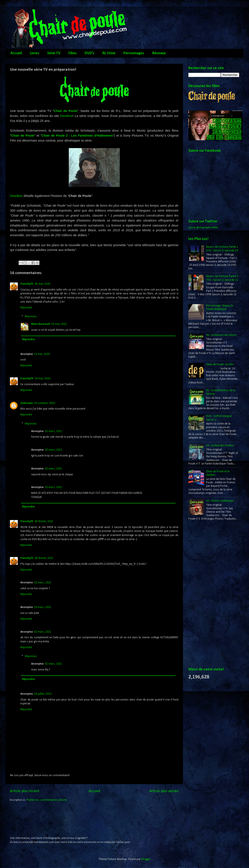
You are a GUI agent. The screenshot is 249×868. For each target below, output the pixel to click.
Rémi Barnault (41, 324)
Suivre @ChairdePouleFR (203, 228)
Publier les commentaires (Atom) (47, 800)
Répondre (26, 308)
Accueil (16, 53)
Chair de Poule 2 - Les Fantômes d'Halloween (77, 136)
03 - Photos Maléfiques (220, 501)
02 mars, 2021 (53, 431)
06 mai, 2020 (42, 284)
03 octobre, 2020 (45, 403)
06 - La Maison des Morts (221, 335)
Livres (35, 53)
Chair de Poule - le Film (220, 365)
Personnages (134, 53)
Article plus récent (25, 791)
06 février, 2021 (44, 521)
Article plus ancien (164, 791)
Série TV (54, 53)
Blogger (146, 859)
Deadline (66, 116)
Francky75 (27, 284)
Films (73, 53)
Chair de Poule (66, 111)
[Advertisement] (206, 594)
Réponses (31, 317)
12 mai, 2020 (42, 354)
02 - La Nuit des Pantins (220, 446)
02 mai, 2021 (59, 324)
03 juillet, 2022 (43, 694)
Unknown (27, 403)
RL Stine (109, 53)
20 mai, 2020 (42, 379)
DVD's (90, 53)
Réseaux (159, 53)
